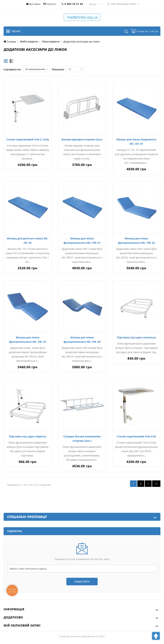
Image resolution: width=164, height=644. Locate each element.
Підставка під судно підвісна (28, 436)
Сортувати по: (12, 69)
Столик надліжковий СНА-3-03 (136, 436)
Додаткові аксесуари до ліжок (82, 41)
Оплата (50, 4)
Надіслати (82, 581)
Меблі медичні (29, 41)
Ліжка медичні (51, 41)
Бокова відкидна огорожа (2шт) (82, 139)
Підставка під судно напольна (136, 337)
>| (156, 484)
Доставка (34, 4)
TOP (156, 636)
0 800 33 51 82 (72, 4)
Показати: (58, 69)
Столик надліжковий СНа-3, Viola (28, 139)
